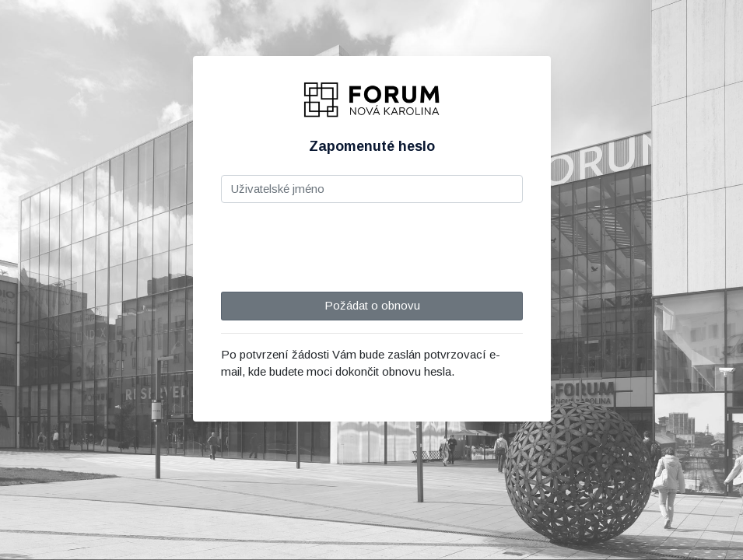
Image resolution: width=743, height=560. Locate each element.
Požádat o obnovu (371, 305)
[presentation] (339, 246)
